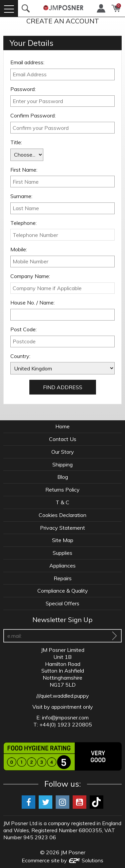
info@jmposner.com (65, 717)
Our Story (63, 452)
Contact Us (63, 439)
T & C (62, 502)
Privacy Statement (62, 528)
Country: (20, 356)
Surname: (21, 196)
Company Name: (30, 276)
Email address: (27, 62)
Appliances (62, 566)
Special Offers (62, 603)
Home (62, 426)
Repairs (63, 578)
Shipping (62, 464)
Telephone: (23, 223)
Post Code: (23, 329)
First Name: (24, 170)
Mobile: (19, 249)
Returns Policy (62, 490)
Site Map (63, 540)
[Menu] (9, 8)
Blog (63, 477)
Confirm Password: (33, 115)
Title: (16, 142)
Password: (23, 89)
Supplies (62, 553)
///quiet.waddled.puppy (63, 696)
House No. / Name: (32, 302)
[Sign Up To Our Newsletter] (114, 636)
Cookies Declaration (62, 515)
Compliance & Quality (63, 591)
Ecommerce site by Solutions (63, 860)
